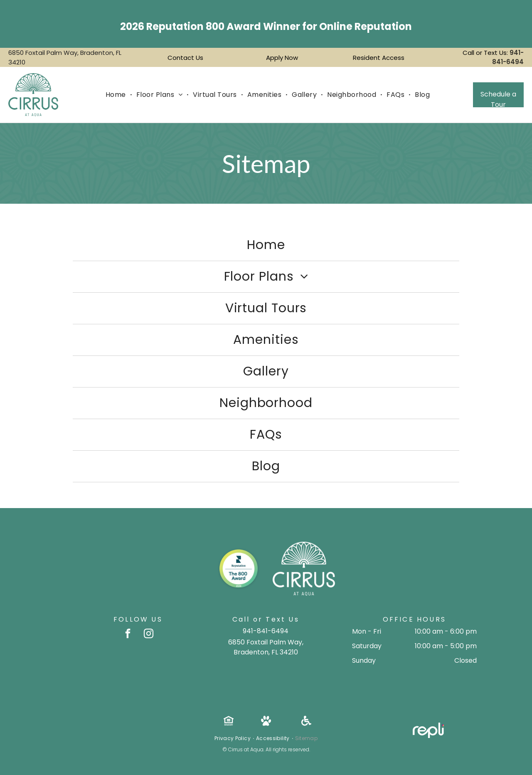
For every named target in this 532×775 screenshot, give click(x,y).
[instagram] (149, 634)
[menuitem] (117, 95)
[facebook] (128, 634)
